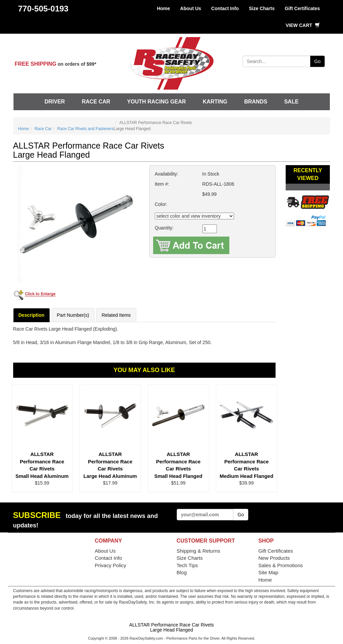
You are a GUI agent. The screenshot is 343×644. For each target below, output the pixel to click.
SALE (291, 102)
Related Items (116, 315)
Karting (215, 102)
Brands (256, 102)
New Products (274, 558)
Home (163, 8)
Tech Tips (187, 565)
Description (32, 315)
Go (318, 61)
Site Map (268, 572)
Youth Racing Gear (156, 102)
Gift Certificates (302, 8)
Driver (55, 102)
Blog (182, 572)
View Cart (303, 25)
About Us (191, 8)
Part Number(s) (73, 315)
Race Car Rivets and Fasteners (85, 129)
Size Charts (262, 8)
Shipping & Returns (198, 551)
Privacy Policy (110, 565)
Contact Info (225, 8)
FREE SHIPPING (36, 64)
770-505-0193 (43, 9)
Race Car (96, 102)
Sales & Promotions (281, 565)
